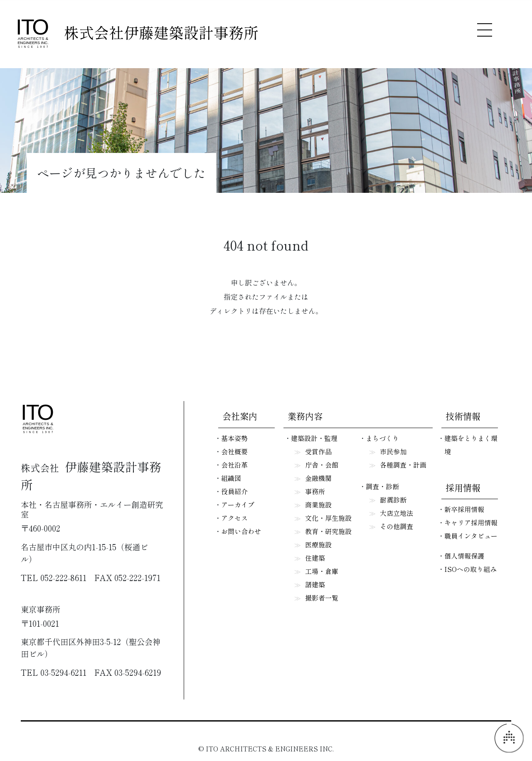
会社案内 (240, 416)
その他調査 (397, 526)
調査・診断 (382, 486)
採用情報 (463, 488)
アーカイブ (238, 505)
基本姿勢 (234, 438)
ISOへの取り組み (470, 569)
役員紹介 (234, 491)
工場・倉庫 (322, 571)
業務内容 (305, 416)
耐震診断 (393, 500)
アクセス (234, 518)
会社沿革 (234, 465)
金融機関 (318, 478)
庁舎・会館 (322, 465)
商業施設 (318, 505)
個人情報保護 (464, 556)
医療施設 (318, 544)
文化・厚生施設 (328, 518)
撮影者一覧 (322, 598)
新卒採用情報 (464, 509)
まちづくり (382, 438)
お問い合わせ (241, 531)
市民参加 (393, 451)
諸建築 (315, 584)
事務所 (315, 491)
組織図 (231, 478)
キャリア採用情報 (471, 522)
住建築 (315, 558)
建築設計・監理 (314, 438)
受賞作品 (318, 451)
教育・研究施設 (328, 531)
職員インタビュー (471, 536)
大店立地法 (397, 513)
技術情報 (463, 416)
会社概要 (234, 451)
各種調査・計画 (403, 465)
